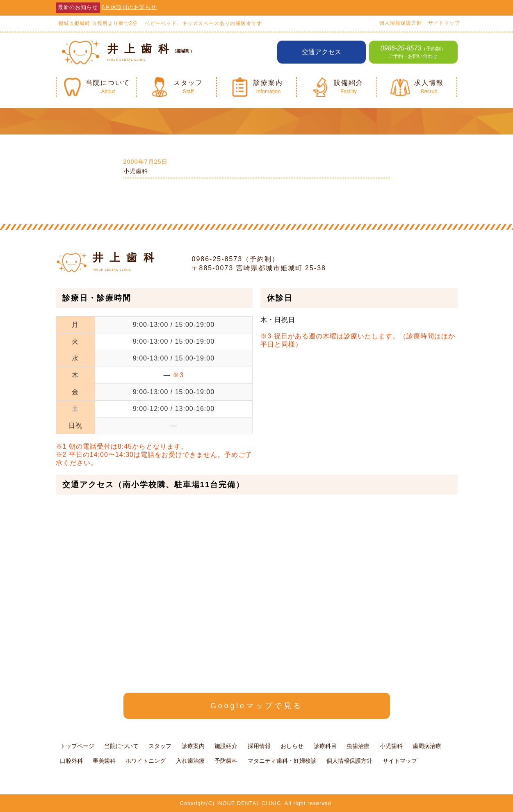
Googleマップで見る (256, 706)
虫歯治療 (358, 746)
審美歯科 (104, 761)
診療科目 (325, 746)
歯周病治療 (427, 746)
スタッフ (160, 746)
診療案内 (193, 746)
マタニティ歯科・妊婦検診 (282, 761)
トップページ (77, 746)
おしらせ (292, 746)
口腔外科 (71, 761)
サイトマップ (444, 23)
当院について (121, 746)
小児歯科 (136, 171)
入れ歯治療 (190, 761)
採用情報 (259, 746)
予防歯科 (226, 761)
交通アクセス (321, 52)
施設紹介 (226, 746)
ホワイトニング (146, 761)
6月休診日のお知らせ (129, 7)
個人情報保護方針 (401, 23)
